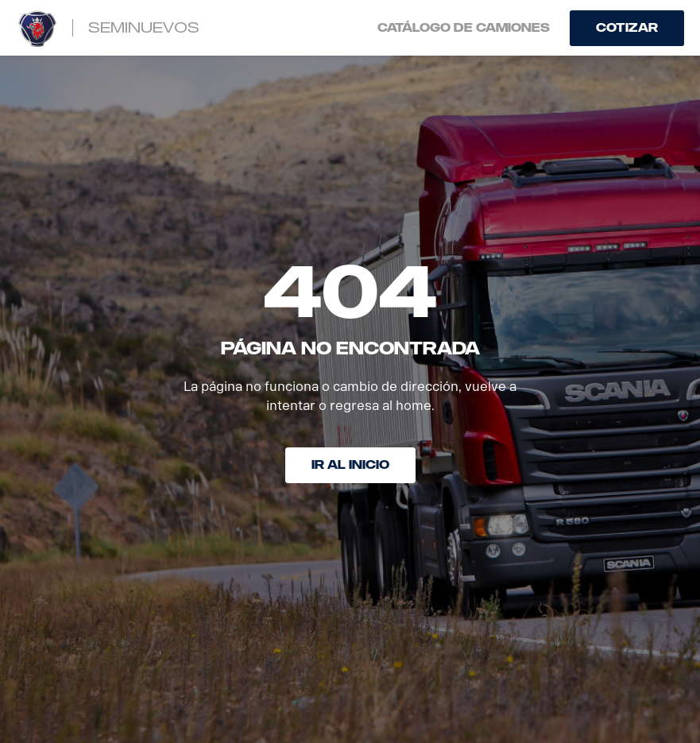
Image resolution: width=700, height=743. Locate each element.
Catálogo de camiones (464, 28)
